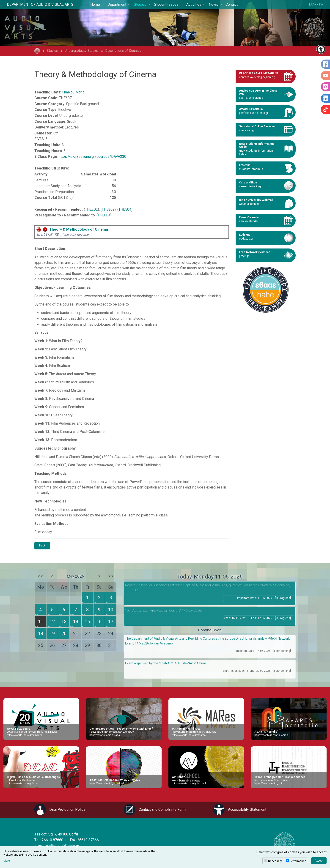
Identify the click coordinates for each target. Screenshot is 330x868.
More (7, 861)
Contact (232, 4)
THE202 (91, 209)
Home (95, 4)
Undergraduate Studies (82, 51)
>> (111, 576)
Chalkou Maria (73, 92)
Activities (194, 4)
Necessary (275, 861)
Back (42, 545)
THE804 (104, 215)
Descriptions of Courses (123, 51)
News (213, 4)
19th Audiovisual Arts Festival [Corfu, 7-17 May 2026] (163, 611)
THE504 (125, 209)
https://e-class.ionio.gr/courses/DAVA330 (92, 157)
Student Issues (166, 4)
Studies (140, 4)
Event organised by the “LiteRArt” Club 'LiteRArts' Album (166, 663)
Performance (298, 861)
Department (117, 4)
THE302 (108, 209)
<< (41, 576)
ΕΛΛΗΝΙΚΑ (316, 4)
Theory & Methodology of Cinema (72, 229)
